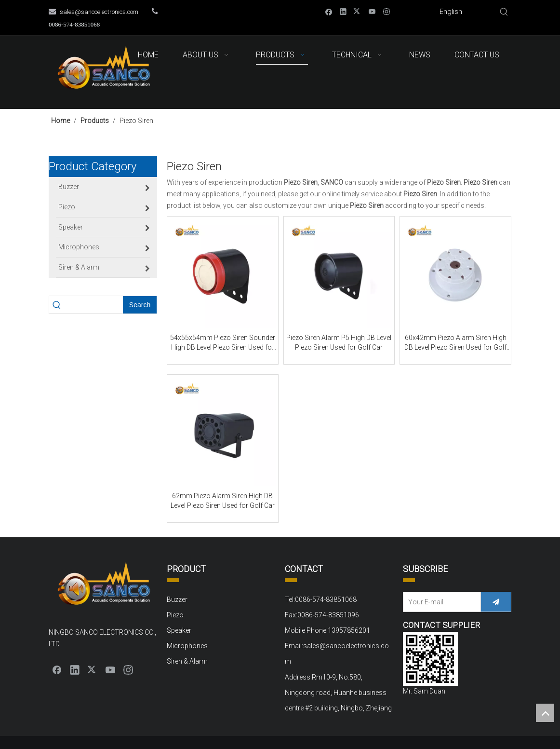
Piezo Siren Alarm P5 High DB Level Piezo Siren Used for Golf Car (339, 342)
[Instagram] (387, 11)
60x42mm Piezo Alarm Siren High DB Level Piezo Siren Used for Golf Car (455, 343)
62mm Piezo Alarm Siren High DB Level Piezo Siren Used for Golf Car (223, 501)
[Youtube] (372, 11)
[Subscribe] (496, 602)
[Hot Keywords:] (504, 12)
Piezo (175, 615)
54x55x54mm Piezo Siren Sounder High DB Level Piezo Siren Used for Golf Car (223, 343)
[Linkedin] (343, 11)
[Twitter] (358, 11)
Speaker (179, 630)
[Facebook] (329, 11)
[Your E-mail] (440, 602)
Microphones (187, 646)
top (545, 713)
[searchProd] (93, 305)
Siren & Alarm (187, 661)
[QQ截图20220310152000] (430, 659)
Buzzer (177, 599)
